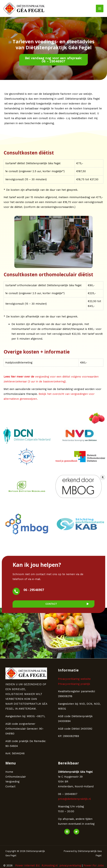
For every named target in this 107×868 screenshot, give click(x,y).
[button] (54, 60)
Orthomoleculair (16, 777)
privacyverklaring (70, 865)
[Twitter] (76, 832)
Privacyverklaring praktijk (74, 684)
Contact (10, 786)
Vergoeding (12, 782)
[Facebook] (67, 832)
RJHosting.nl (50, 865)
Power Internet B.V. (28, 865)
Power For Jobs (94, 865)
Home (9, 772)
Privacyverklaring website (74, 679)
